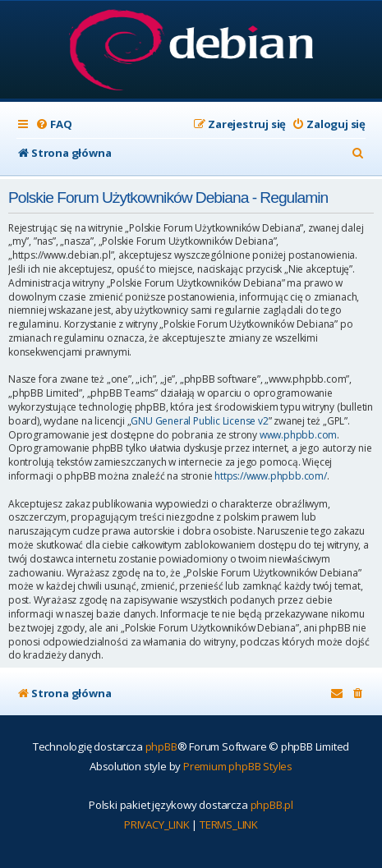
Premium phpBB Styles (238, 766)
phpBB (161, 746)
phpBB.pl (272, 805)
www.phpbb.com (298, 435)
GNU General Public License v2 (199, 421)
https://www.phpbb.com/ (271, 476)
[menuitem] (53, 124)
